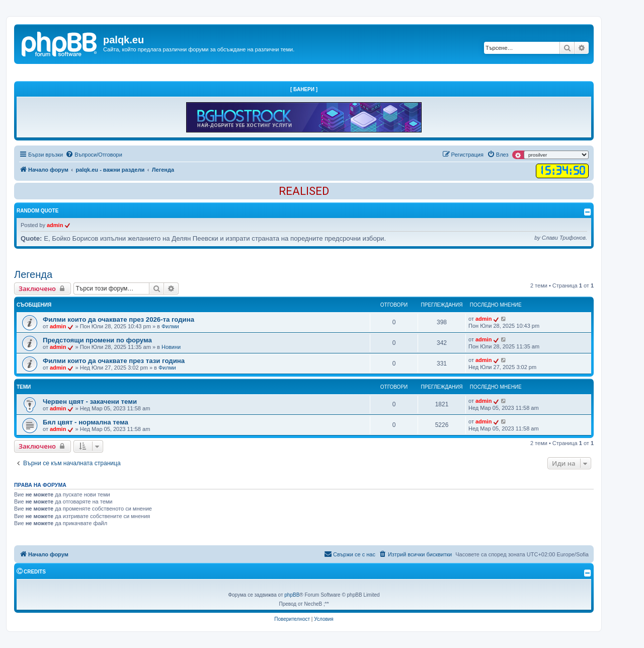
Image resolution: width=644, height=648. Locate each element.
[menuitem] (94, 155)
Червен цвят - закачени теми (90, 402)
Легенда (33, 274)
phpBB (292, 595)
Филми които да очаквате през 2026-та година (118, 319)
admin (55, 225)
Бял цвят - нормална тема (86, 422)
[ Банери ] (304, 89)
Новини (171, 347)
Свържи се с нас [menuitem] (350, 554)
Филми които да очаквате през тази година (114, 361)
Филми (170, 326)
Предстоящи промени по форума (97, 340)
